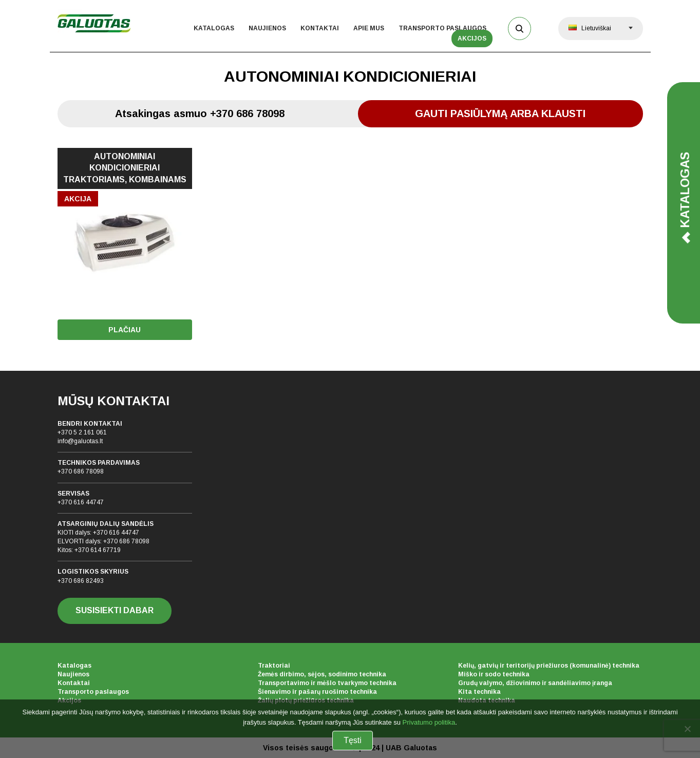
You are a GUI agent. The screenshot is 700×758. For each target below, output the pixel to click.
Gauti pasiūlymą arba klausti (500, 113)
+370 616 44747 (81, 502)
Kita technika (479, 692)
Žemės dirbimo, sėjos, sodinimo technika (322, 674)
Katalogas (214, 28)
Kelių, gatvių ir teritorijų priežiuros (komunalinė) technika (549, 666)
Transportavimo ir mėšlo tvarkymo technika (327, 683)
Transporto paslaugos (442, 28)
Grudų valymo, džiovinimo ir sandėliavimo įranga (535, 683)
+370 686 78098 (81, 471)
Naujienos (267, 28)
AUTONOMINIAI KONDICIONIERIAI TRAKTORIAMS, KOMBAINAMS (125, 168)
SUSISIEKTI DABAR (115, 610)
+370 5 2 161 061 (82, 432)
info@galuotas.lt (80, 441)
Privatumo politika (429, 722)
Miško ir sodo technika (494, 674)
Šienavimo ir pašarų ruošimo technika (317, 692)
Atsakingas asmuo (200, 113)
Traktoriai (274, 666)
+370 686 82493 (81, 581)
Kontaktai (320, 28)
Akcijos (472, 39)
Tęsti (353, 740)
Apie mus (369, 28)
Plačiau (125, 330)
